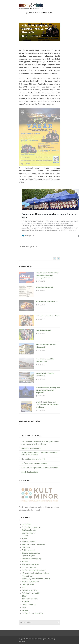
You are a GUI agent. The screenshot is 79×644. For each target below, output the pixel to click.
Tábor (24, 596)
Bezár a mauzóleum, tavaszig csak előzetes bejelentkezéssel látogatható (48, 390)
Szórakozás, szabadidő (31, 593)
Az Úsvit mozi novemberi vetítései (48, 316)
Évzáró (25, 539)
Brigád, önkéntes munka (31, 527)
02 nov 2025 (41, 319)
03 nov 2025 (41, 305)
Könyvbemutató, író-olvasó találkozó (36, 573)
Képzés (25, 562)
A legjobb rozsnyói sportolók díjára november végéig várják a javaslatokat (47, 405)
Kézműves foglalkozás (30, 564)
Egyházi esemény (29, 533)
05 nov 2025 (41, 281)
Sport (24, 587)
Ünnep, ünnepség (29, 605)
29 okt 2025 (41, 350)
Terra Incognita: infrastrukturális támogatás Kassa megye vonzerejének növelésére (47, 275)
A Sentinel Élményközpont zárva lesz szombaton (40, 468)
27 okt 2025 (41, 396)
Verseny (25, 610)
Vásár (24, 608)
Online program (28, 585)
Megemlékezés (28, 576)
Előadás (25, 536)
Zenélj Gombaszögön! (43, 330)
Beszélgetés (27, 524)
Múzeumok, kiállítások (30, 582)
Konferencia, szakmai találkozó (34, 570)
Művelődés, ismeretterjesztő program (36, 579)
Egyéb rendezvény (29, 530)
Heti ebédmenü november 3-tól (46, 302)
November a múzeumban (44, 287)
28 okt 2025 (41, 379)
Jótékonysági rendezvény (32, 559)
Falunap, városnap (29, 542)
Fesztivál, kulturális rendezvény (34, 544)
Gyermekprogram (29, 556)
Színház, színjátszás (30, 590)
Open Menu (58, 6)
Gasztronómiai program (31, 553)
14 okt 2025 (41, 410)
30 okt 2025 (41, 334)
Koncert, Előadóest (29, 567)
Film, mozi (26, 547)
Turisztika (26, 602)
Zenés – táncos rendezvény (33, 613)
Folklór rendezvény (29, 550)
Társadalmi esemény (30, 599)
